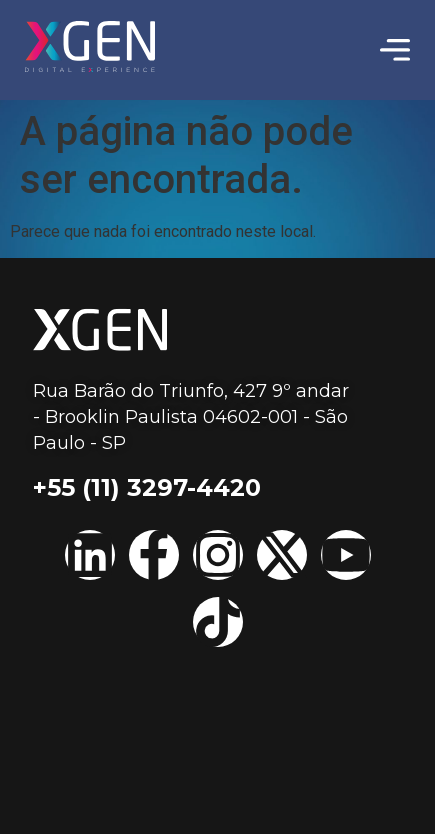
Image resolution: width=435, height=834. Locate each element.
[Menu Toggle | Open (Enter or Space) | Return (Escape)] (395, 50)
